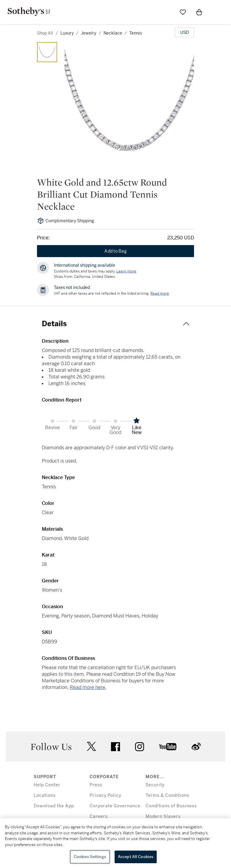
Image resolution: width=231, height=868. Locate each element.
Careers (99, 816)
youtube (168, 747)
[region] (115, 843)
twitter (91, 747)
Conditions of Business (171, 806)
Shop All (45, 33)
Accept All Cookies (136, 857)
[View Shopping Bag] (199, 12)
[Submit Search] (167, 12)
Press (96, 785)
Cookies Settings (90, 857)
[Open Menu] (215, 12)
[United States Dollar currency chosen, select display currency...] (184, 32)
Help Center (47, 785)
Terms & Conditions (167, 795)
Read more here (88, 687)
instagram (140, 747)
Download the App (54, 806)
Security (155, 785)
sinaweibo (196, 747)
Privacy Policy (105, 795)
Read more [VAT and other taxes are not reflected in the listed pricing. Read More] (160, 293)
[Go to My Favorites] (183, 12)
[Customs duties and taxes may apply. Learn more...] (126, 271)
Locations (45, 795)
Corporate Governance (115, 806)
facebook (115, 747)
